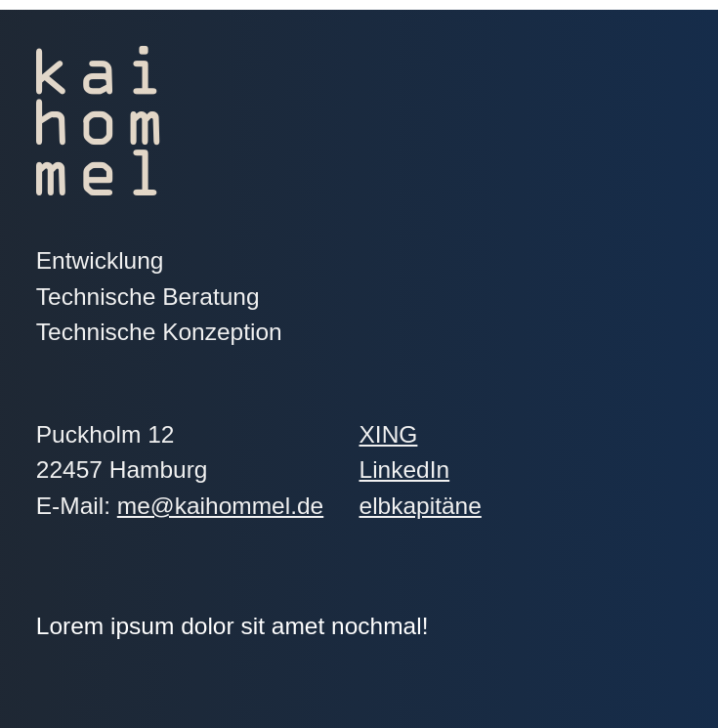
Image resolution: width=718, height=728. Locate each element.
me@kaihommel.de (220, 506)
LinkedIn (491, 470)
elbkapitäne (476, 506)
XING (475, 434)
